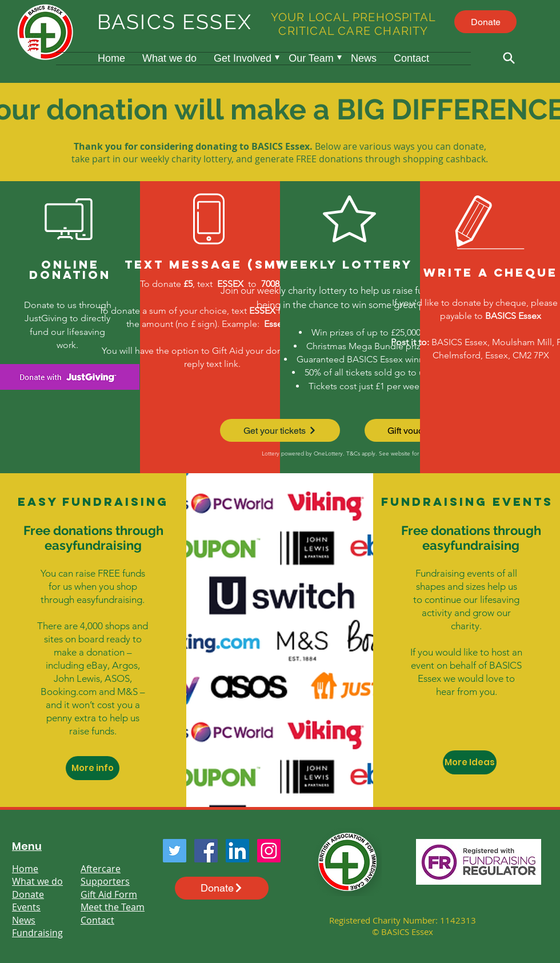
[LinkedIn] (237, 851)
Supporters (105, 881)
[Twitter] (175, 851)
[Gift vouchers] (419, 430)
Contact (97, 920)
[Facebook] (206, 851)
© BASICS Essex (403, 932)
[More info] (93, 768)
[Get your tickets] (280, 430)
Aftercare (101, 869)
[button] (243, 59)
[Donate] (485, 22)
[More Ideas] (470, 762)
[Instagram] (269, 851)
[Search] (509, 58)
